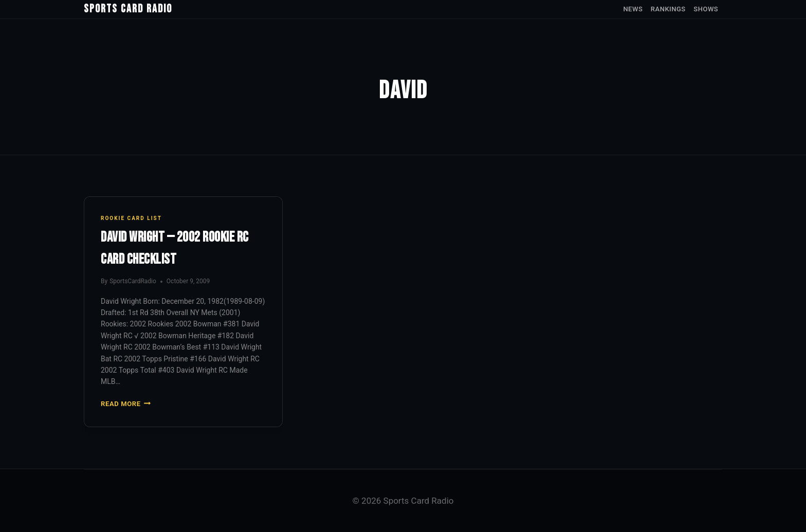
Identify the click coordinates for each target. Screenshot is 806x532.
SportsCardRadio (133, 281)
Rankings (668, 9)
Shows (706, 9)
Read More (126, 404)
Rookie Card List (131, 218)
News (633, 9)
